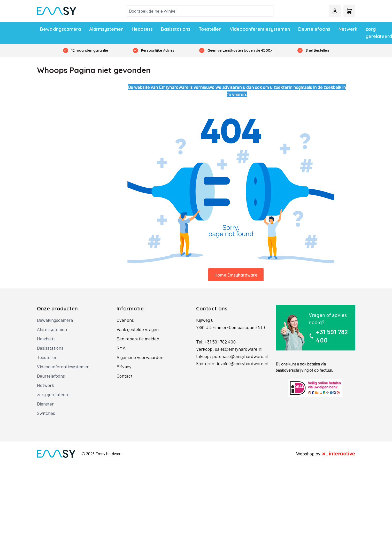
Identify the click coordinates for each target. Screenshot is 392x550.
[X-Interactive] (339, 454)
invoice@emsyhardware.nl (243, 363)
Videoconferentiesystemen (260, 29)
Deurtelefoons (314, 29)
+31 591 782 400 (220, 342)
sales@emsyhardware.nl (239, 349)
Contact (125, 376)
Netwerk (348, 29)
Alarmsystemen (106, 29)
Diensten (46, 404)
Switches (46, 413)
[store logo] (57, 11)
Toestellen (210, 29)
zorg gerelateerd (379, 33)
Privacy (124, 366)
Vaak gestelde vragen (138, 329)
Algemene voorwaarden (140, 357)
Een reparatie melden (138, 339)
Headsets (142, 29)
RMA (121, 348)
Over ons (125, 320)
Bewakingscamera (60, 29)
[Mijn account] (335, 11)
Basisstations (176, 29)
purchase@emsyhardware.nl (240, 356)
